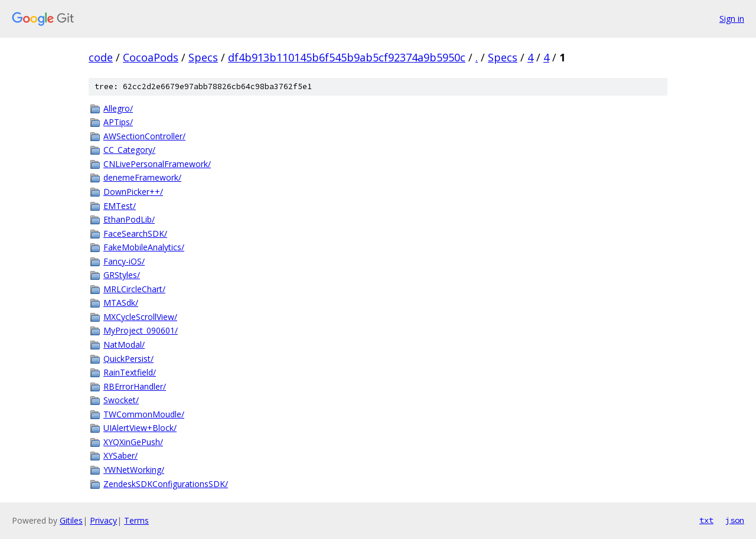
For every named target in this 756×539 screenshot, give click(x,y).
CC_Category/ (129, 150)
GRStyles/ (122, 275)
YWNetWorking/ (134, 470)
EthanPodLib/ (129, 219)
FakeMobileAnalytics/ (144, 247)
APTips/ (118, 122)
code (101, 57)
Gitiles (71, 520)
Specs (203, 57)
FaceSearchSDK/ (135, 233)
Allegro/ (118, 108)
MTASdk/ (121, 303)
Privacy (103, 520)
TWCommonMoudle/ (144, 414)
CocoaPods (151, 57)
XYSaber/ (120, 455)
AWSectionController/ (144, 136)
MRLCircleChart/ (134, 289)
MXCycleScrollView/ (140, 317)
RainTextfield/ (130, 372)
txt (706, 520)
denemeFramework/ (142, 177)
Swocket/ (121, 400)
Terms (136, 520)
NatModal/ (124, 344)
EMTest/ (120, 206)
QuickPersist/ (128, 359)
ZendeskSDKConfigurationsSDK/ (166, 484)
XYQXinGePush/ (133, 442)
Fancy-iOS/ (124, 261)
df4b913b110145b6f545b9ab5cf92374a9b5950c (347, 57)
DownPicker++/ (133, 192)
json (735, 520)
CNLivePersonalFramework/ (157, 164)
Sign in (732, 19)
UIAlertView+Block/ (140, 428)
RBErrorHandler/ (135, 386)
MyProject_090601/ (141, 330)
